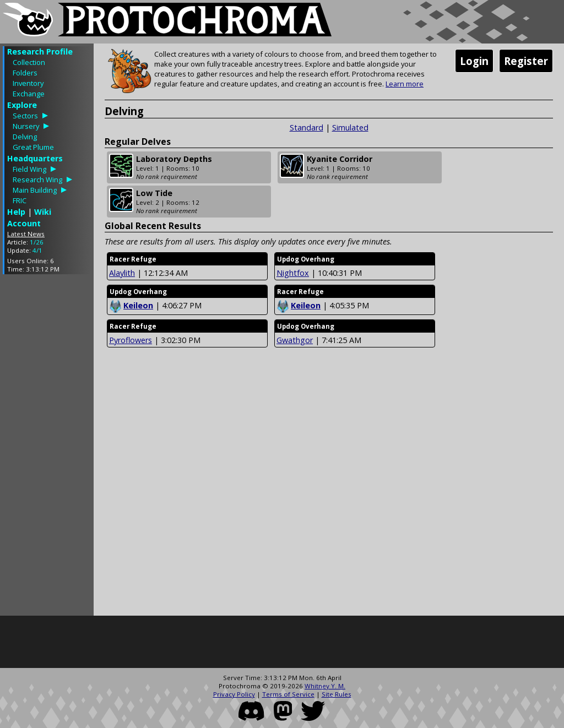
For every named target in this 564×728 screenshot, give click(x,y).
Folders (25, 73)
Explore (22, 105)
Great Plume (33, 147)
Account (24, 223)
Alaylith (122, 273)
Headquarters (35, 158)
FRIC (20, 200)
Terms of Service (288, 694)
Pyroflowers (131, 340)
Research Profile (40, 51)
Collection (29, 62)
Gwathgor (295, 340)
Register (526, 61)
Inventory (28, 83)
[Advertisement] (47, 448)
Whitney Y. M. (325, 686)
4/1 (37, 250)
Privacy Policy (234, 694)
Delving (25, 137)
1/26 (37, 242)
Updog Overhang (306, 259)
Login (474, 61)
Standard (307, 127)
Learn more (405, 84)
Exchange (29, 94)
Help (16, 212)
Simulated (350, 127)
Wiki (43, 212)
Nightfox (293, 273)
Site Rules (337, 694)
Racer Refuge (133, 259)
